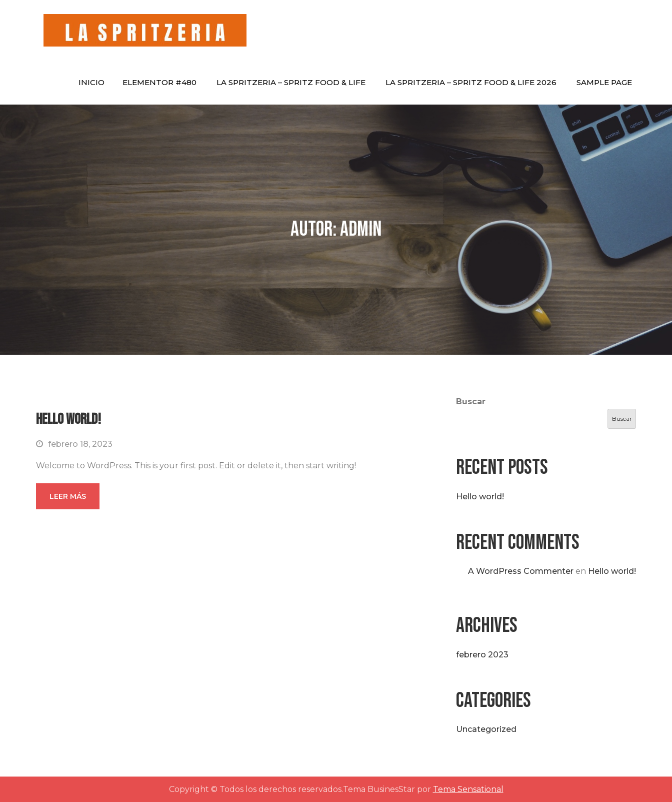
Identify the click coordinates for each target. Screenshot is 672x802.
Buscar (471, 402)
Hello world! (68, 419)
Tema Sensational (468, 789)
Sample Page (604, 82)
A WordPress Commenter (521, 571)
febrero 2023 (482, 655)
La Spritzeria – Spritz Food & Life (291, 82)
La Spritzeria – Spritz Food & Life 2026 (471, 82)
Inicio (91, 82)
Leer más (68, 496)
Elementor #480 (159, 82)
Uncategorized (486, 729)
